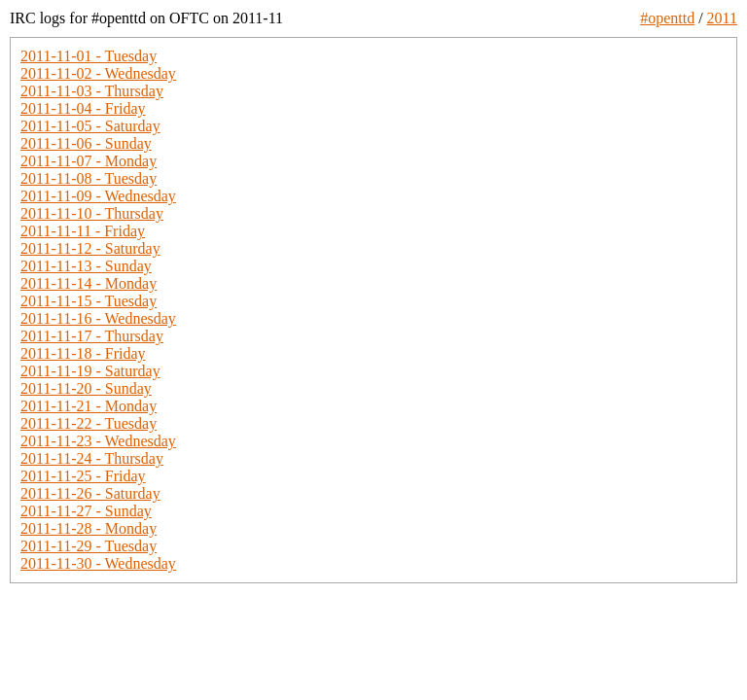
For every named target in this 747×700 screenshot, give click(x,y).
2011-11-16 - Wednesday (98, 318)
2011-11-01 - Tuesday (89, 56)
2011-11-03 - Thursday (92, 91)
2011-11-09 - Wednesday (98, 196)
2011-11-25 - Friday (83, 476)
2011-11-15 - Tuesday (89, 301)
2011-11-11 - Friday (83, 231)
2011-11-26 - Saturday (90, 493)
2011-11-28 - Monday (89, 528)
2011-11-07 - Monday (89, 161)
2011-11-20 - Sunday (86, 388)
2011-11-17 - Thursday (92, 336)
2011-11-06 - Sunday (86, 143)
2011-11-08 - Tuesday (89, 178)
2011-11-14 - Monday (89, 283)
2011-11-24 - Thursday (92, 458)
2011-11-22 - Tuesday (89, 423)
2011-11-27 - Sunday (86, 511)
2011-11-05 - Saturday (90, 126)
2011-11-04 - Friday (83, 108)
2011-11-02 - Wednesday (98, 73)
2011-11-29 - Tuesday (89, 546)
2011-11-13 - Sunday (86, 266)
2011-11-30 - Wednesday (98, 563)
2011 (722, 18)
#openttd (667, 18)
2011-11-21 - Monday (89, 406)
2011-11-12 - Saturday (90, 248)
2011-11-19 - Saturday (90, 371)
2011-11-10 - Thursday (92, 213)
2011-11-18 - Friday (83, 353)
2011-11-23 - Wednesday (98, 441)
